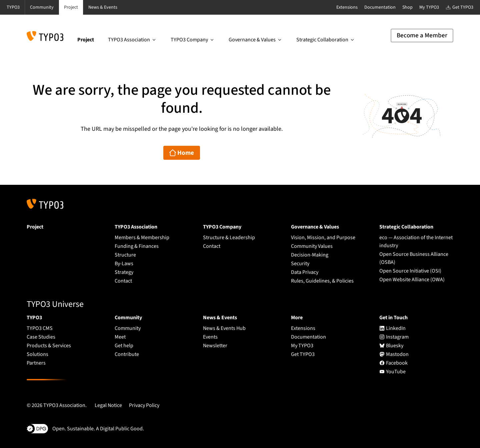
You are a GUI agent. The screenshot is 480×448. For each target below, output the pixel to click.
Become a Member (422, 36)
